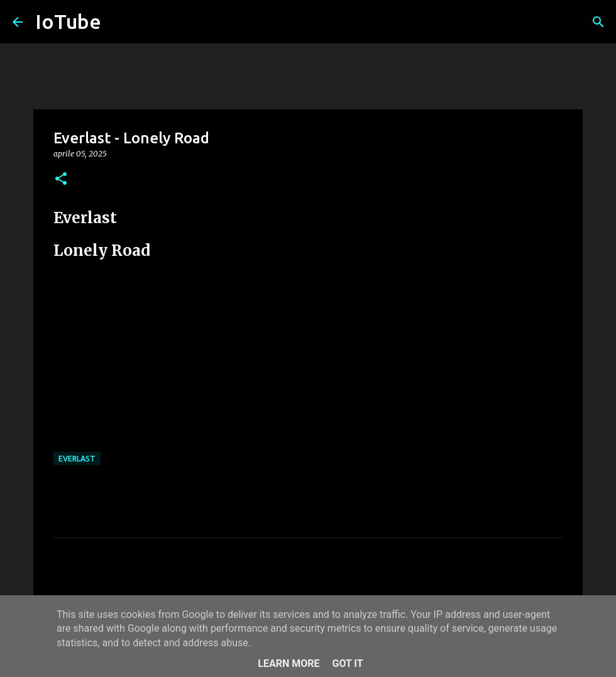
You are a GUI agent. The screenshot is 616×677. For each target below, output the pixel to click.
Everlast (77, 459)
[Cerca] (598, 22)
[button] (61, 179)
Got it (347, 663)
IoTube (68, 21)
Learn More (289, 663)
